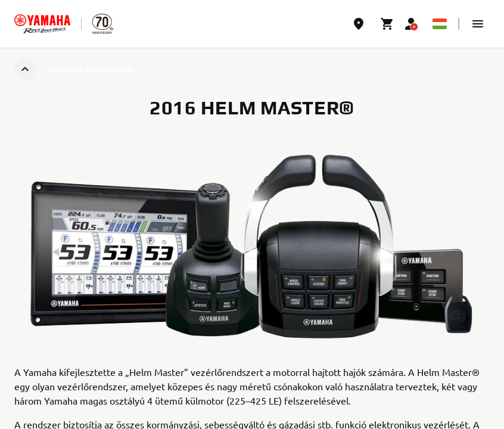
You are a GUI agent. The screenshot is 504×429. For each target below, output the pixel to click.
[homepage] (42, 24)
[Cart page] (387, 24)
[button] (478, 24)
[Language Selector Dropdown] (440, 24)
